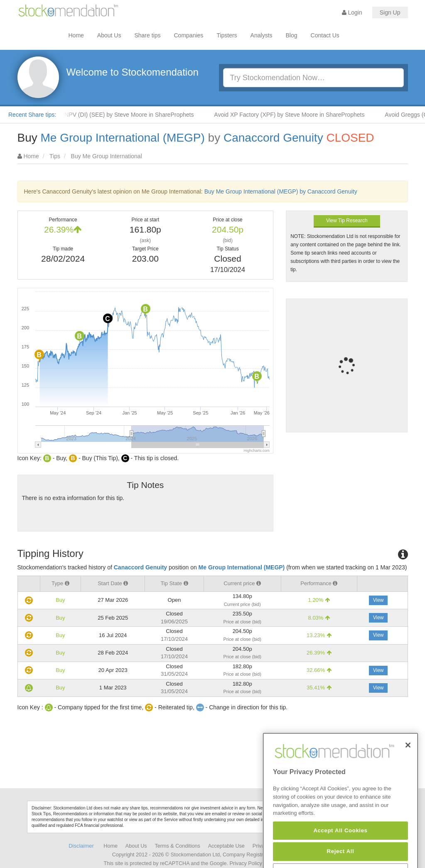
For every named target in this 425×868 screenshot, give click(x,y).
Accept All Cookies (340, 854)
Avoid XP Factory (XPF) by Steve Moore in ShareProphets (293, 115)
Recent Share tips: (32, 115)
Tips (55, 156)
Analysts (262, 35)
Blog (292, 35)
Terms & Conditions (178, 846)
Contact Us (325, 35)
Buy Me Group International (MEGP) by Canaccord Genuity (281, 191)
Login (352, 12)
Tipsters (227, 35)
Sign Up (390, 12)
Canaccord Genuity (273, 138)
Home (76, 35)
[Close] (408, 768)
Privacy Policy (246, 863)
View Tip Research (347, 221)
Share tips (147, 35)
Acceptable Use (226, 846)
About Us (109, 35)
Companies (189, 35)
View (378, 600)
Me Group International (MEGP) (123, 138)
